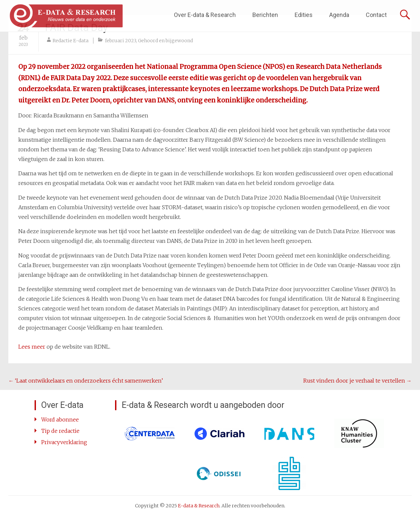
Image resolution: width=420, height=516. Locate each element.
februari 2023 (121, 41)
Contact (376, 15)
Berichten (265, 15)
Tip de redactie (60, 431)
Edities (304, 15)
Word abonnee (60, 420)
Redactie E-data (70, 41)
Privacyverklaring (64, 442)
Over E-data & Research (205, 15)
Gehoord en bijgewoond (165, 41)
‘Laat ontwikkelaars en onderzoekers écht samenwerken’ (86, 381)
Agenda (339, 15)
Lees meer (32, 347)
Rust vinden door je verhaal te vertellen (357, 381)
